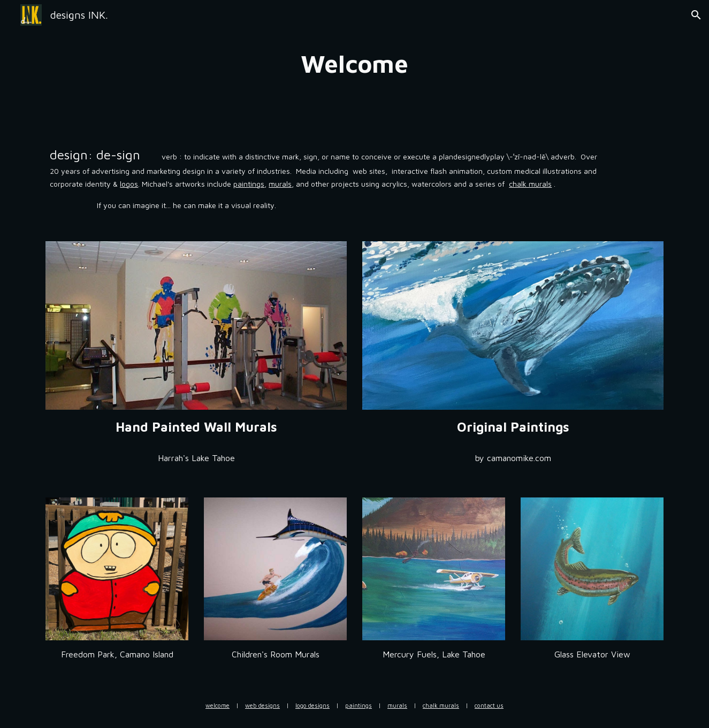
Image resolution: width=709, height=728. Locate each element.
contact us (489, 705)
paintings (249, 184)
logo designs (312, 705)
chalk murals (530, 184)
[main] (355, 64)
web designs (262, 705)
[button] (696, 15)
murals (280, 184)
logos (129, 184)
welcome (218, 705)
